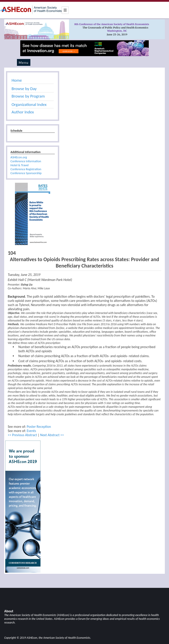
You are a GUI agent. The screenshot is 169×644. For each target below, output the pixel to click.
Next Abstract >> (52, 435)
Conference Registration (26, 169)
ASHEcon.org (19, 157)
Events (31, 431)
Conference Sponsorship (26, 173)
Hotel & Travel (20, 165)
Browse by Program (28, 96)
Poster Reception (39, 427)
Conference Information (26, 161)
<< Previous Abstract (22, 435)
